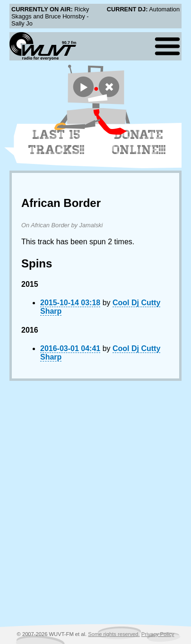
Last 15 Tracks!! (56, 142)
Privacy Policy (158, 634)
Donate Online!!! (139, 142)
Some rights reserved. (114, 634)
